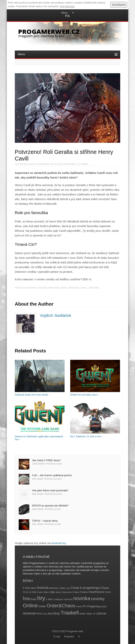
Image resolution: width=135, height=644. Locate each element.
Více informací (67, 6)
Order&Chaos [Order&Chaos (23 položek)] (61, 606)
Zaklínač (94, 288)
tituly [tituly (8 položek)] (57, 613)
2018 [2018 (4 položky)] (28, 588)
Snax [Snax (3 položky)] (45, 614)
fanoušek (53, 288)
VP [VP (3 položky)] (94, 614)
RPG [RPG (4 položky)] (39, 614)
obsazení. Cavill (78, 288)
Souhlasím (119, 5)
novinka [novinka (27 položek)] (82, 598)
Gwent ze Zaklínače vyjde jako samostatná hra (40, 436)
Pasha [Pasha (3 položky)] (79, 607)
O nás (57, 637)
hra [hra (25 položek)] (26, 598)
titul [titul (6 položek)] (50, 613)
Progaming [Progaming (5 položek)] (93, 606)
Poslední (69, 637)
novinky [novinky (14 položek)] (98, 599)
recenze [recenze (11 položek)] (29, 613)
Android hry (59, 543)
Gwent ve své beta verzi (95, 393)
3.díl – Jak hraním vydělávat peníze (52, 475)
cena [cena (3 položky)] (68, 588)
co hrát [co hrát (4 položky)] (32, 592)
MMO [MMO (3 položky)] (50, 599)
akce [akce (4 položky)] (33, 588)
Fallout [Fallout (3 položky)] (76, 592)
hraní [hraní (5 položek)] (33, 599)
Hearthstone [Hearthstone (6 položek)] (97, 592)
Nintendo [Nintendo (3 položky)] (68, 599)
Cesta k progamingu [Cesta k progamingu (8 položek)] (85, 588)
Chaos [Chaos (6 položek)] (105, 588)
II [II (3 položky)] (46, 599)
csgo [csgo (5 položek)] (52, 592)
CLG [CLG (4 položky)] (25, 592)
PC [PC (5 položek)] (84, 606)
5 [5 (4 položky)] (23, 588)
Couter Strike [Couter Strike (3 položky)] (43, 592)
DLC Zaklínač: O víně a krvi (95, 435)
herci (64, 288)
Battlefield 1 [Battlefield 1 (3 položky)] (54, 588)
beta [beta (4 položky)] (62, 588)
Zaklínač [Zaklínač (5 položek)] (101, 614)
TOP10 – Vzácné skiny (45, 521)
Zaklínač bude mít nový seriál (40, 393)
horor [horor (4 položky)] (108, 592)
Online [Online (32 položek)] (30, 606)
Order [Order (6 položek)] (42, 606)
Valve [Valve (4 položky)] (89, 614)
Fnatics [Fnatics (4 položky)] (84, 592)
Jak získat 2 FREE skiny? (46, 460)
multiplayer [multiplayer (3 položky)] (59, 599)
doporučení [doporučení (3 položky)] (67, 592)
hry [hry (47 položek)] (41, 598)
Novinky (72, 164)
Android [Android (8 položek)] (42, 588)
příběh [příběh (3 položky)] (103, 607)
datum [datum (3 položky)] (59, 592)
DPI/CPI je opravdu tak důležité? (50, 506)
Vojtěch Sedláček (39, 164)
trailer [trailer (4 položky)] (83, 614)
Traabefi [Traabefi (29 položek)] (70, 613)
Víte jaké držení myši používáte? (50, 490)
